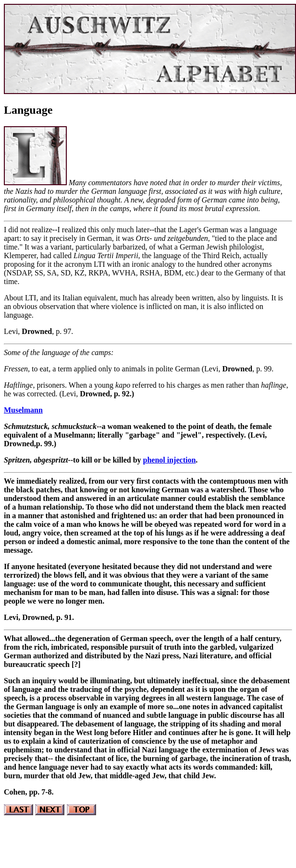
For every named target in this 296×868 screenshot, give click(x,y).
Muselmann (23, 410)
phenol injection (170, 460)
